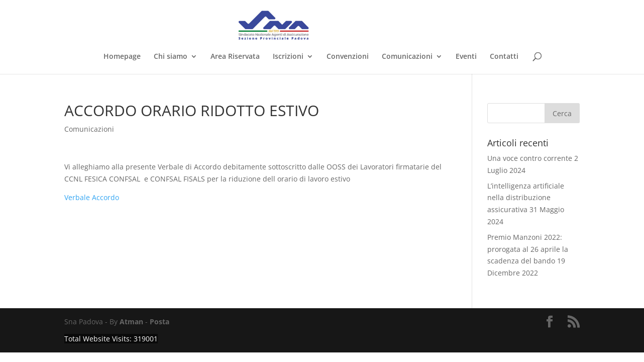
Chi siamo (171, 57)
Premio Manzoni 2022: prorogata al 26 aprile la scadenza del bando (528, 249)
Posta (159, 322)
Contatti (504, 57)
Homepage (122, 57)
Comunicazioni (407, 57)
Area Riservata (235, 57)
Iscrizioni (288, 57)
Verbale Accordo (92, 197)
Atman (131, 322)
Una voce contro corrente (530, 158)
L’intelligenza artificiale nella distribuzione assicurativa (526, 198)
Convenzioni (348, 57)
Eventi (466, 57)
